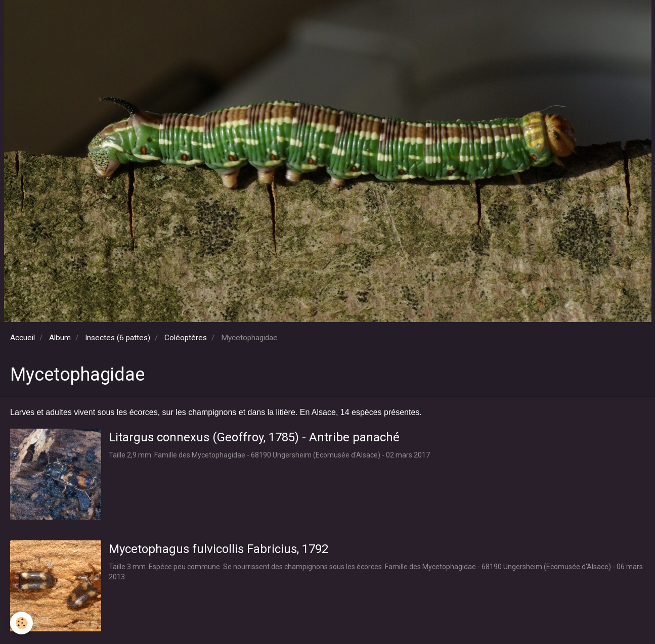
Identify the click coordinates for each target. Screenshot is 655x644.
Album (60, 338)
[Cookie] (21, 623)
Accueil (23, 338)
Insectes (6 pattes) (118, 338)
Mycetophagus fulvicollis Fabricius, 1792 (219, 549)
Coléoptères (186, 338)
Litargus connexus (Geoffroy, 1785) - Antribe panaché (254, 437)
